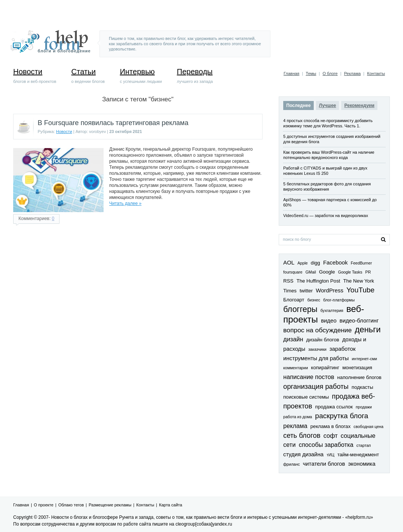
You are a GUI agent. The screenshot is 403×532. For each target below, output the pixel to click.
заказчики (317, 349)
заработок (343, 349)
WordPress (330, 290)
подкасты (363, 387)
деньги (368, 329)
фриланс (292, 464)
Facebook (335, 263)
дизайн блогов (323, 340)
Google (327, 272)
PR (368, 272)
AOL (289, 263)
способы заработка (326, 445)
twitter (306, 291)
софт (331, 436)
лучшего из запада (195, 76)
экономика (362, 464)
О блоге (330, 73)
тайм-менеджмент (358, 455)
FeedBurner (361, 263)
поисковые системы (306, 397)
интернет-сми (364, 359)
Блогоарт (294, 300)
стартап (363, 445)
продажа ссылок (334, 407)
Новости (64, 131)
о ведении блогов (88, 76)
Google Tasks (350, 272)
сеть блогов (302, 435)
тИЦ (330, 455)
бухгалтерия (332, 310)
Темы (311, 73)
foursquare (293, 272)
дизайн (293, 339)
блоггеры (300, 309)
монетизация (357, 368)
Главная (292, 73)
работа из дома (298, 417)
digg (315, 263)
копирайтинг (325, 368)
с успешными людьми (141, 76)
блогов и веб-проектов (35, 76)
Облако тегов (71, 505)
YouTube (361, 290)
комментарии (296, 368)
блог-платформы (339, 300)
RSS (288, 281)
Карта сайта (170, 505)
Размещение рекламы (110, 505)
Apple (303, 263)
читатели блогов (324, 464)
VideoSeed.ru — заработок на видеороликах (326, 216)
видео (329, 321)
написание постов (309, 377)
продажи (364, 407)
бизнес (314, 300)
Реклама (352, 73)
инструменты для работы (316, 358)
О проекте (44, 505)
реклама (295, 426)
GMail (311, 272)
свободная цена (369, 427)
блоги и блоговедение (64, 51)
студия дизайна (303, 454)
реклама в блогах (330, 426)
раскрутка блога (342, 416)
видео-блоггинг (359, 321)
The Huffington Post (318, 281)
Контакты (376, 73)
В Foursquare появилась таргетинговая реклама (113, 123)
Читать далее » (125, 203)
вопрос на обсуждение (318, 330)
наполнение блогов (359, 377)
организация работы (316, 386)
